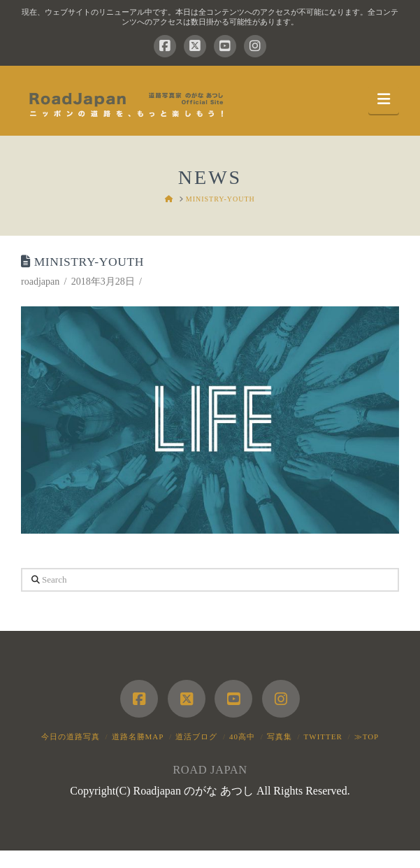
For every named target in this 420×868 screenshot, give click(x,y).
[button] (384, 100)
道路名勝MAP (138, 737)
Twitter (323, 737)
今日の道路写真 (71, 737)
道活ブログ (196, 737)
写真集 (280, 737)
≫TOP (367, 737)
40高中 (242, 737)
